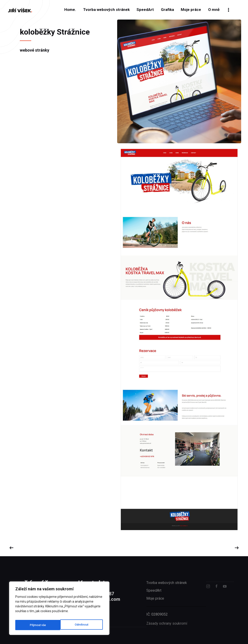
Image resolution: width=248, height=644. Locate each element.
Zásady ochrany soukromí (167, 632)
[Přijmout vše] (81, 625)
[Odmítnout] (36, 625)
